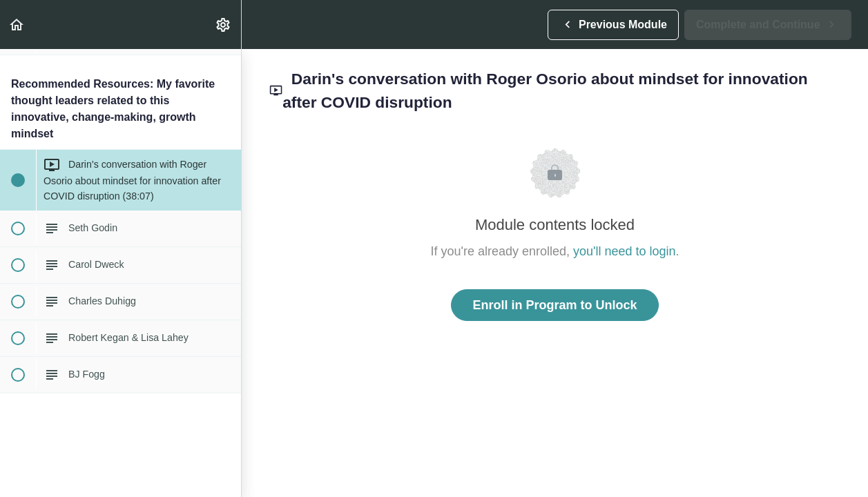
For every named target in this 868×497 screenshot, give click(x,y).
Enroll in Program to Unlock (554, 305)
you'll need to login (625, 251)
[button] (17, 25)
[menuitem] (224, 25)
